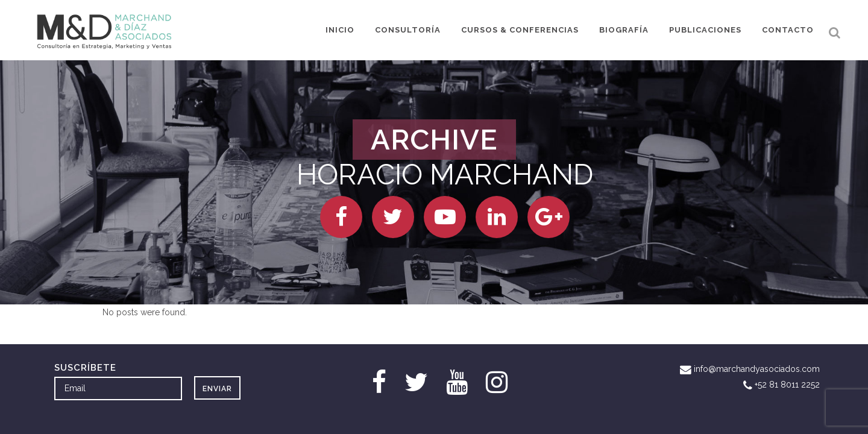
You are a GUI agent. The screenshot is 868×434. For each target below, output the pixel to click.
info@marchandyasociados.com (757, 369)
